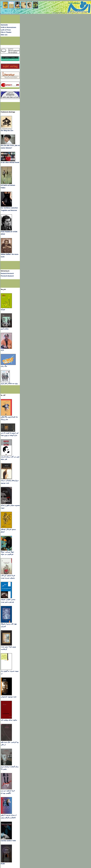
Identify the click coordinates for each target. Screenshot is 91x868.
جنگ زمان (4, 366)
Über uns (4, 35)
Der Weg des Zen (7, 130)
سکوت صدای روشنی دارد (9, 720)
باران (2, 350)
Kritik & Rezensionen (8, 27)
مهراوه (3, 309)
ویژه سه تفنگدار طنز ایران (9, 383)
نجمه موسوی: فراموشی (9, 697)
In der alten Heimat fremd (10, 162)
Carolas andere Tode (8, 841)
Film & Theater (6, 32)
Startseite (4, 25)
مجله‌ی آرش (5, 329)
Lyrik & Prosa (6, 30)
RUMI (3, 864)
